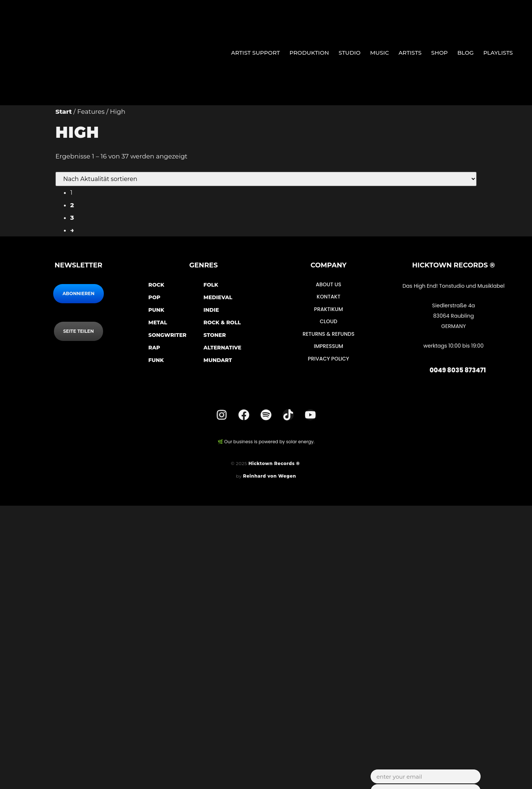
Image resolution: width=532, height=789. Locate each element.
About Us (329, 284)
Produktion (309, 53)
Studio (350, 53)
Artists (410, 53)
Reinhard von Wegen (270, 476)
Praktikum (328, 309)
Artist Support (255, 53)
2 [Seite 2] (72, 205)
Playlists (498, 53)
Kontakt (328, 297)
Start (64, 112)
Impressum (328, 345)
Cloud (328, 321)
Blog (465, 53)
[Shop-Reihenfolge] (266, 179)
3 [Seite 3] (72, 218)
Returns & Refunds (329, 333)
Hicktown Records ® (275, 463)
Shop (439, 53)
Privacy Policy (328, 358)
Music (380, 53)
